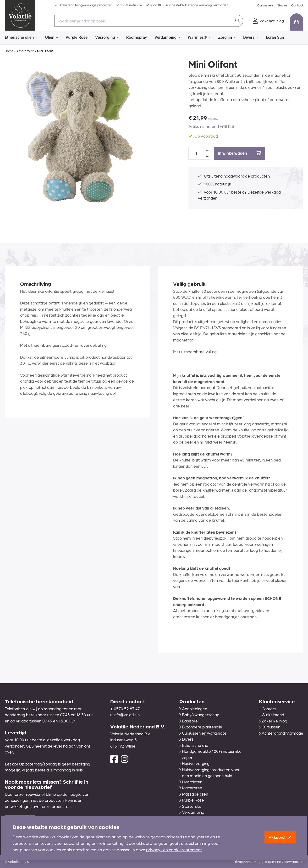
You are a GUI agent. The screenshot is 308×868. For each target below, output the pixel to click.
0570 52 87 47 (127, 709)
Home (9, 51)
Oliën (51, 38)
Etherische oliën (21, 38)
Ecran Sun (275, 37)
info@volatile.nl (127, 715)
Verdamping (167, 38)
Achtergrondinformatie (281, 733)
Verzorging (107, 38)
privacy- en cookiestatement (174, 849)
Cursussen (265, 5)
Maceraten (191, 788)
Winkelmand (272, 715)
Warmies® (199, 38)
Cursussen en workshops (203, 733)
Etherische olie (194, 745)
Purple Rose (77, 37)
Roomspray (137, 37)
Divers (251, 38)
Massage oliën (194, 794)
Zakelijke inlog (273, 721)
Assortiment (25, 51)
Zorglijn (227, 38)
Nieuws (282, 5)
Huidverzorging (194, 763)
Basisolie (189, 721)
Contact (297, 5)
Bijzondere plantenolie (201, 727)
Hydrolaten (191, 782)
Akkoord (280, 837)
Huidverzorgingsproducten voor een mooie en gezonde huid (209, 773)
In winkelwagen (239, 153)
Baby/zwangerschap (199, 715)
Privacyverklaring (247, 862)
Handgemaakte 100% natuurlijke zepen (210, 754)
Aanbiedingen (193, 709)
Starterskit (190, 806)
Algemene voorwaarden (284, 862)
